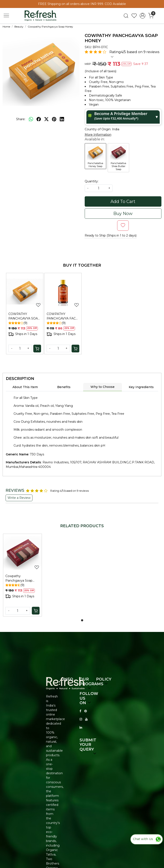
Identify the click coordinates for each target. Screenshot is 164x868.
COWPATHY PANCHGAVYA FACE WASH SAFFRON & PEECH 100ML (62, 316)
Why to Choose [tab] (103, 387)
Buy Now (123, 214)
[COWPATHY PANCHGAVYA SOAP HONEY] (25, 292)
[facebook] (39, 119)
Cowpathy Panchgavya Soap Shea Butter (19, 578)
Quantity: (92, 181)
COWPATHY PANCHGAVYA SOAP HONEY (24, 316)
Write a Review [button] (19, 498)
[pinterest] (54, 119)
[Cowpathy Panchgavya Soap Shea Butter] (22, 553)
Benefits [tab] (64, 387)
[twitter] (46, 119)
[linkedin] (62, 119)
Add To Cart (123, 201)
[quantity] (99, 188)
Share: (21, 119)
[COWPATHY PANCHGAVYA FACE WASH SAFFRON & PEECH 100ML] (63, 292)
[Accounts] (143, 16)
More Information (98, 135)
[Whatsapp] (31, 119)
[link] (126, 16)
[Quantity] (20, 348)
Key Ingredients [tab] (141, 387)
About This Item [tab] (25, 387)
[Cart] (37, 349)
